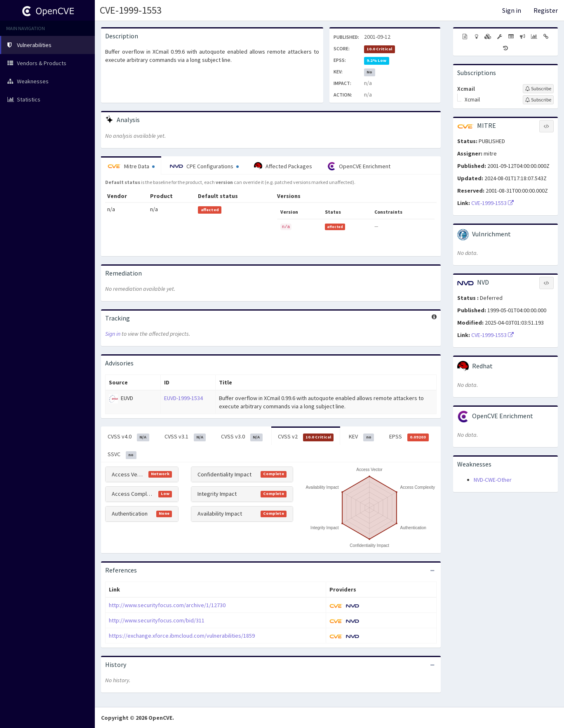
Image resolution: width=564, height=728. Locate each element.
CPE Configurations (204, 166)
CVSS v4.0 (128, 437)
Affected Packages (283, 166)
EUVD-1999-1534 (183, 398)
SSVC (122, 455)
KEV (361, 437)
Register (546, 10)
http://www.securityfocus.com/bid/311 (157, 620)
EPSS (409, 437)
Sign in (512, 10)
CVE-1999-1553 (131, 10)
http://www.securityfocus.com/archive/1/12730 (167, 605)
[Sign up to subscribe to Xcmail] (538, 89)
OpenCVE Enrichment (359, 166)
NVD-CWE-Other (493, 480)
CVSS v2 (306, 437)
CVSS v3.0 (242, 437)
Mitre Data (131, 166)
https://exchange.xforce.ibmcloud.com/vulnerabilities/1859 (182, 636)
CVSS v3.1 (185, 437)
